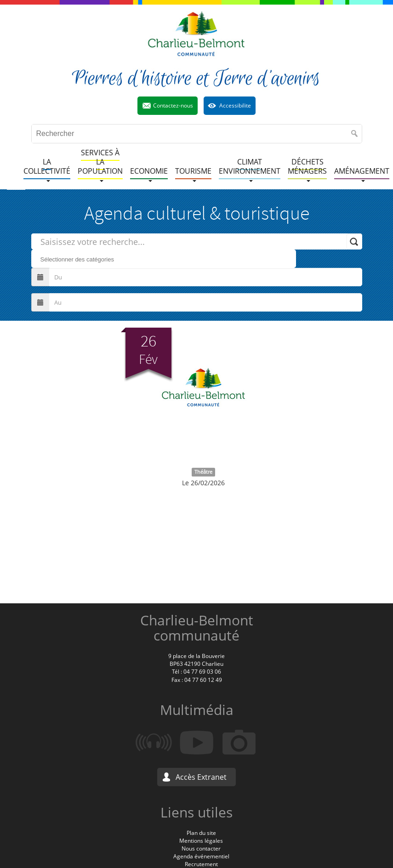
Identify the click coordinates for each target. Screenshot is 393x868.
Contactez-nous (173, 105)
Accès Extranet (201, 777)
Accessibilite (235, 105)
